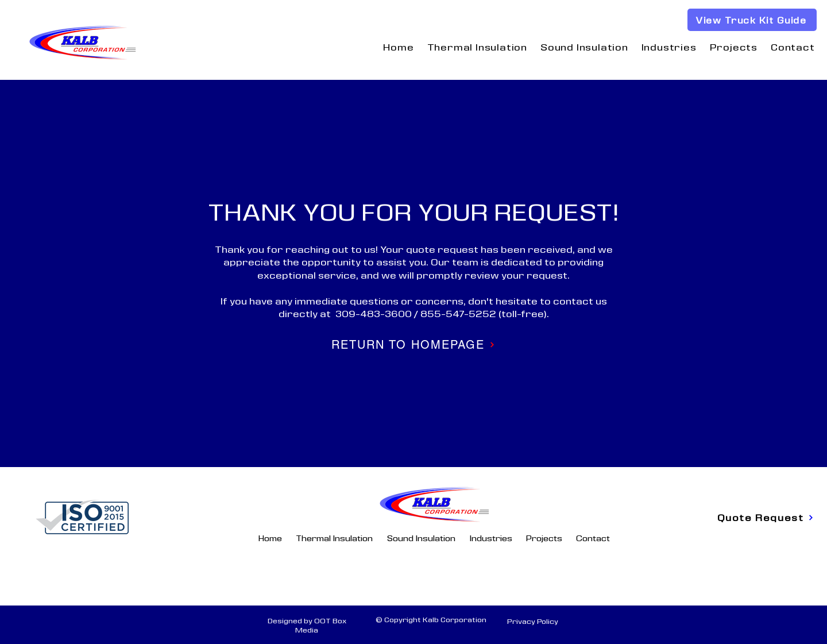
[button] (477, 47)
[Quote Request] (766, 517)
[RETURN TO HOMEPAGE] (413, 345)
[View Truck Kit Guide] (752, 20)
